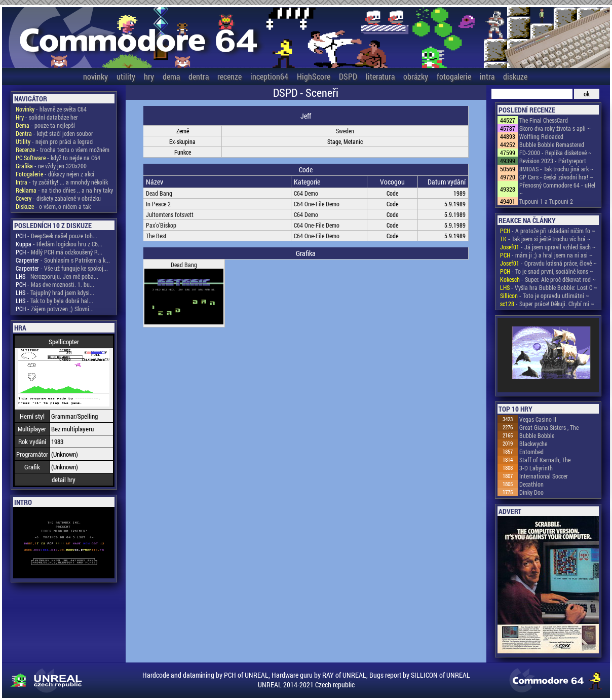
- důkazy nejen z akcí (55, 174)
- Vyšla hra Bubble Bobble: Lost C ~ (549, 287)
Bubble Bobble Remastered (552, 144)
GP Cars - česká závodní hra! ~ (556, 177)
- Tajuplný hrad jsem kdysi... (55, 292)
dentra (199, 76)
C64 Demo (306, 193)
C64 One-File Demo (317, 204)
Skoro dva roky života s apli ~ (555, 128)
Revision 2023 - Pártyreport (553, 161)
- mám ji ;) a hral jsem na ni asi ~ (546, 255)
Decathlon (531, 484)
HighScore (314, 76)
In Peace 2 (158, 204)
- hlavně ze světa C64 (51, 109)
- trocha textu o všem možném (63, 150)
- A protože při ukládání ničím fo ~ (548, 231)
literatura (380, 76)
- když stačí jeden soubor (54, 133)
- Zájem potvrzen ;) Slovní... (55, 309)
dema (171, 76)
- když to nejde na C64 (58, 158)
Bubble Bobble (537, 435)
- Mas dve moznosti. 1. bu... (55, 284)
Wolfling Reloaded (541, 136)
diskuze (515, 76)
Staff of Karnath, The (545, 460)
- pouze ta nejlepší (45, 125)
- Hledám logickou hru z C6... (59, 244)
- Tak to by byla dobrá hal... (54, 301)
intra (487, 76)
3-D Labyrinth (536, 468)
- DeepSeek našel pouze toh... (56, 236)
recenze (230, 76)
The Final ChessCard (544, 120)
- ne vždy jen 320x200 (51, 166)
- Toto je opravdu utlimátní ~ (545, 296)
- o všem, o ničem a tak (53, 206)
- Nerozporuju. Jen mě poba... (57, 276)
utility (126, 76)
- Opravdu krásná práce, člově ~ (548, 263)
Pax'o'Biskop (161, 225)
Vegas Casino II (538, 419)
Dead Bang (159, 193)
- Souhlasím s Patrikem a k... (63, 260)
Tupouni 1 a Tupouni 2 (546, 201)
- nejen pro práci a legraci (55, 141)
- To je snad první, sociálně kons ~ (547, 271)
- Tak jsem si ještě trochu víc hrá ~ (545, 239)
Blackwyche (533, 444)
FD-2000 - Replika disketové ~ (556, 153)
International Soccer (544, 476)
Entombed (531, 452)
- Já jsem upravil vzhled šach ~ (548, 247)
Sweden (345, 131)
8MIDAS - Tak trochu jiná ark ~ (557, 169)
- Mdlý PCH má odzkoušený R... (59, 252)
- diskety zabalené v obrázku (58, 198)
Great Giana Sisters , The (549, 427)
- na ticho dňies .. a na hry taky (64, 190)
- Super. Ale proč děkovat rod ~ (548, 279)
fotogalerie (454, 76)
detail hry (64, 480)
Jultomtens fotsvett (170, 214)
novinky (95, 76)
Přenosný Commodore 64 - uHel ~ (557, 189)
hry (149, 76)
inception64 (269, 76)
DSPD (348, 76)
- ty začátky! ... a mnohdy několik (62, 182)
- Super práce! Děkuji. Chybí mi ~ (547, 304)
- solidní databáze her (47, 117)
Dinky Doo (531, 492)
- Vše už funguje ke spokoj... (62, 268)
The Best (156, 236)
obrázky (416, 76)
